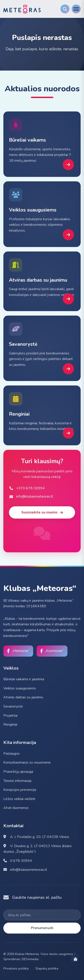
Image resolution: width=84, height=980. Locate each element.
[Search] (65, 9)
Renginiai (10, 725)
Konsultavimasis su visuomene (27, 762)
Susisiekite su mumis (42, 512)
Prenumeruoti (42, 928)
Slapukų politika (47, 968)
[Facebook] (18, 651)
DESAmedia (30, 959)
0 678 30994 (18, 861)
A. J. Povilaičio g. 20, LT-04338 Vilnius (36, 837)
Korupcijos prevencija (20, 790)
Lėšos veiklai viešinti (19, 799)
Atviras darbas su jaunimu (23, 697)
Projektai (10, 716)
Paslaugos (12, 754)
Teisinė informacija (17, 781)
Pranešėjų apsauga (18, 772)
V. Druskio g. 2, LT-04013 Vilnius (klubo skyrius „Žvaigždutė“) (38, 849)
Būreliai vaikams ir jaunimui (24, 679)
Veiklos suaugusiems (20, 688)
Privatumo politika (16, 968)
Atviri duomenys (16, 808)
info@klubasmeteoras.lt (25, 870)
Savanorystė (13, 706)
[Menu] (76, 9)
